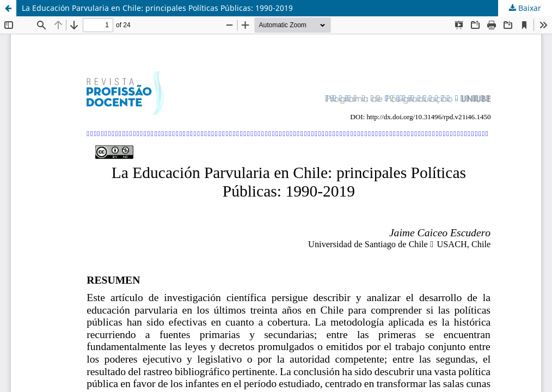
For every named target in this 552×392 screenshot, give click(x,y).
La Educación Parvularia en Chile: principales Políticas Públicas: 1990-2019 (157, 8)
